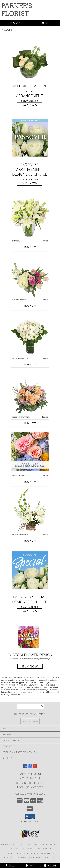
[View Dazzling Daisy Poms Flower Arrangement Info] (30, 334)
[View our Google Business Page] (30, 767)
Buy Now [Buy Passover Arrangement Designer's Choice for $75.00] (30, 183)
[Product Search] (31, 706)
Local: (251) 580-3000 (30, 787)
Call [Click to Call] (10, 866)
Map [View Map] (30, 866)
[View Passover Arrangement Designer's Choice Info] (30, 138)
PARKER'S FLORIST (17, 10)
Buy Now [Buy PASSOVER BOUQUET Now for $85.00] (30, 482)
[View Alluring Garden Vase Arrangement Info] (30, 59)
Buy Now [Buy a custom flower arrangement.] (30, 666)
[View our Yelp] (35, 767)
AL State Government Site (43, 853)
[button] (30, 817)
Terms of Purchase (31, 858)
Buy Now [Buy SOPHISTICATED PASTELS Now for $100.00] (30, 423)
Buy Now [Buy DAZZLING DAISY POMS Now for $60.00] (30, 364)
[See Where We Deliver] (30, 721)
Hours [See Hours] (50, 866)
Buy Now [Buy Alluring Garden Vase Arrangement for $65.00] (30, 105)
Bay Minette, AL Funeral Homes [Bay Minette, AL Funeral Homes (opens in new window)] (16, 844)
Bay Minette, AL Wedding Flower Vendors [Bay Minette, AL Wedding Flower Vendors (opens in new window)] (31, 849)
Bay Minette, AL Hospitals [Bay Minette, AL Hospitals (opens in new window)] (46, 844)
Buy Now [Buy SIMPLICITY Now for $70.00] (30, 247)
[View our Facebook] (25, 767)
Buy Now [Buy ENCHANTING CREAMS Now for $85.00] (30, 541)
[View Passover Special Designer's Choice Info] (30, 570)
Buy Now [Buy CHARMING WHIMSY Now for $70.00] (30, 306)
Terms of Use (49, 858)
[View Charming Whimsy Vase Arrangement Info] (30, 275)
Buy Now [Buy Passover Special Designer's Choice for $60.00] (30, 611)
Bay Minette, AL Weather (16, 853)
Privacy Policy (12, 858)
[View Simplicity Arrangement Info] (30, 216)
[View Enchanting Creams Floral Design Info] (30, 510)
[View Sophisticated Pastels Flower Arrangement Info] (30, 393)
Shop (15, 23)
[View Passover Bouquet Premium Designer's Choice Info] (30, 451)
